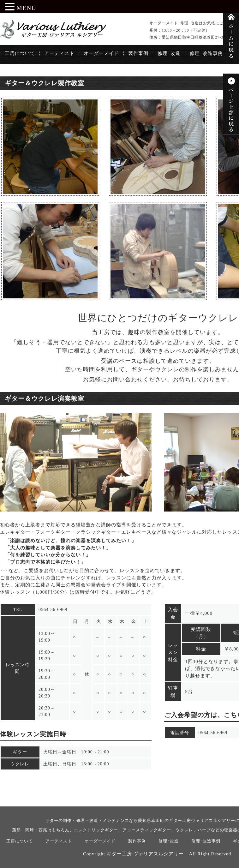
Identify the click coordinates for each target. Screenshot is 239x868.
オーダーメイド (101, 53)
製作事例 (138, 53)
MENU (26, 8)
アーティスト (59, 53)
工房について (20, 53)
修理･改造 (169, 53)
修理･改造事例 (206, 53)
